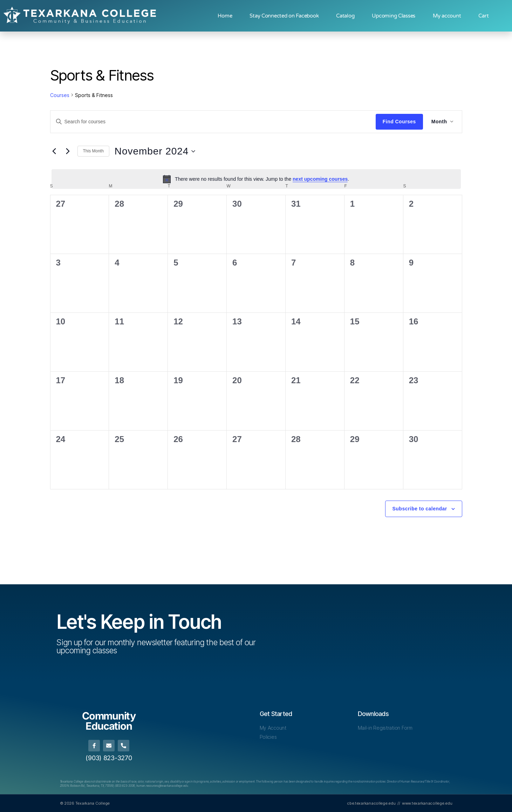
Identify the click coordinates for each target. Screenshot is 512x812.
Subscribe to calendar (420, 509)
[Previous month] (54, 151)
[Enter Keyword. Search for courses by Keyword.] (213, 122)
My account (447, 16)
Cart (483, 16)
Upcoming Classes (394, 16)
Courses (60, 95)
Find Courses (399, 122)
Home (225, 16)
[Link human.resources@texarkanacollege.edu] (162, 786)
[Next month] (68, 151)
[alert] (256, 179)
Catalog (345, 16)
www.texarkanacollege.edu (427, 803)
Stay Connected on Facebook (284, 16)
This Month (93, 151)
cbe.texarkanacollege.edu (371, 803)
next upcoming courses (320, 179)
